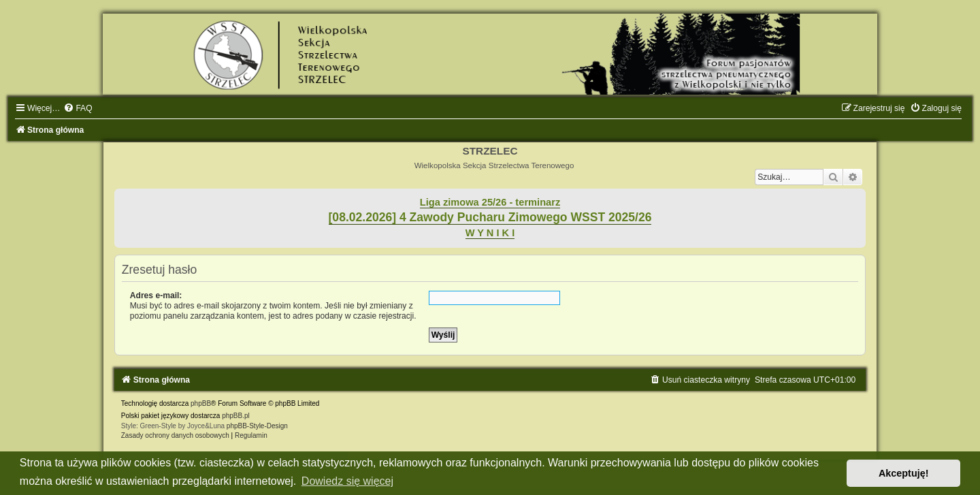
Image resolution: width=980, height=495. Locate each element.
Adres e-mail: (156, 296)
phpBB (201, 403)
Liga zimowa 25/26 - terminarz (490, 202)
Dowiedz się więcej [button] (347, 481)
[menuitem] (78, 108)
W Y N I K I (490, 233)
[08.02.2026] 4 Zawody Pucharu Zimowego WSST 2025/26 (490, 217)
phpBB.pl (236, 416)
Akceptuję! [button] (904, 473)
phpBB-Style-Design (257, 426)
